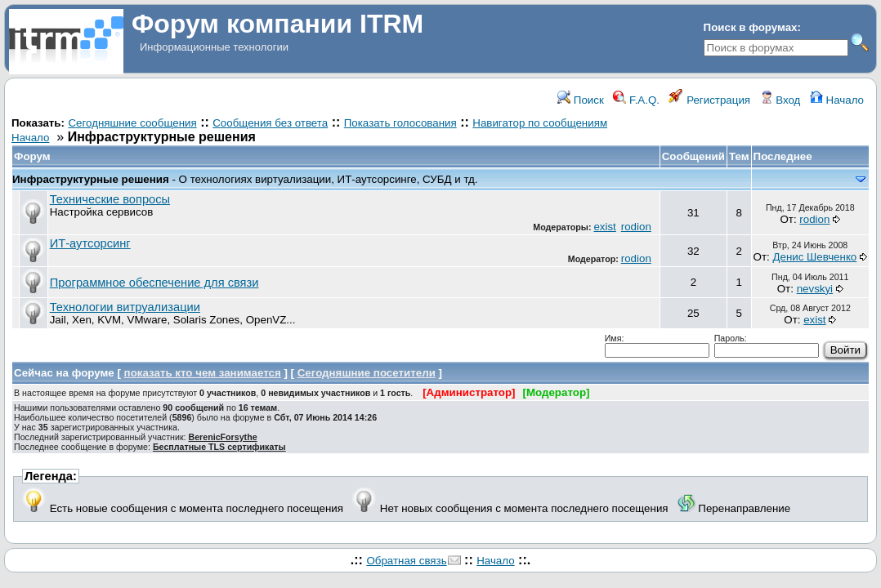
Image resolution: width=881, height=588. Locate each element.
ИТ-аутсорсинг (90, 243)
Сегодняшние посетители (367, 373)
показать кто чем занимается (203, 373)
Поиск (581, 100)
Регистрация (709, 100)
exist (604, 227)
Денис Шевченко (814, 257)
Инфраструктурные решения (91, 179)
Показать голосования (400, 123)
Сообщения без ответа (270, 123)
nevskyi (815, 289)
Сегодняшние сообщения (132, 123)
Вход (780, 100)
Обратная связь (406, 561)
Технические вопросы (110, 199)
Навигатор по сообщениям (540, 123)
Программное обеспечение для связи (154, 283)
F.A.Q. (636, 100)
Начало (837, 100)
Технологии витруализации (125, 307)
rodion (636, 227)
